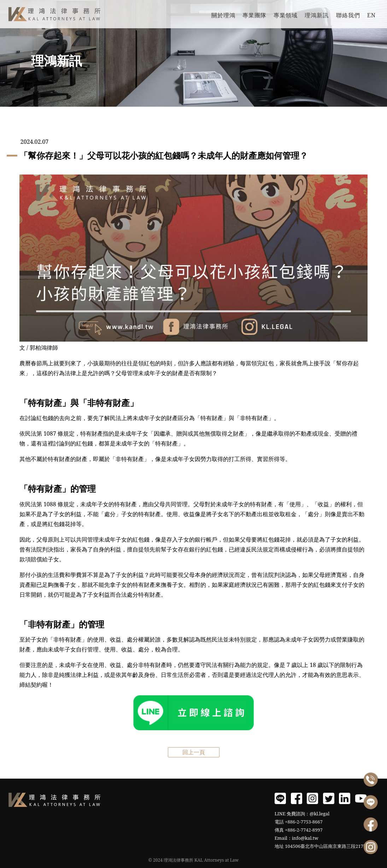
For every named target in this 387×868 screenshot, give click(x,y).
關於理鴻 (223, 15)
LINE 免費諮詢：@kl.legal (302, 814)
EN (371, 15)
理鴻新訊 (317, 15)
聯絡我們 (348, 15)
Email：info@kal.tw (297, 838)
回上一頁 (194, 752)
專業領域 (286, 15)
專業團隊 (254, 15)
